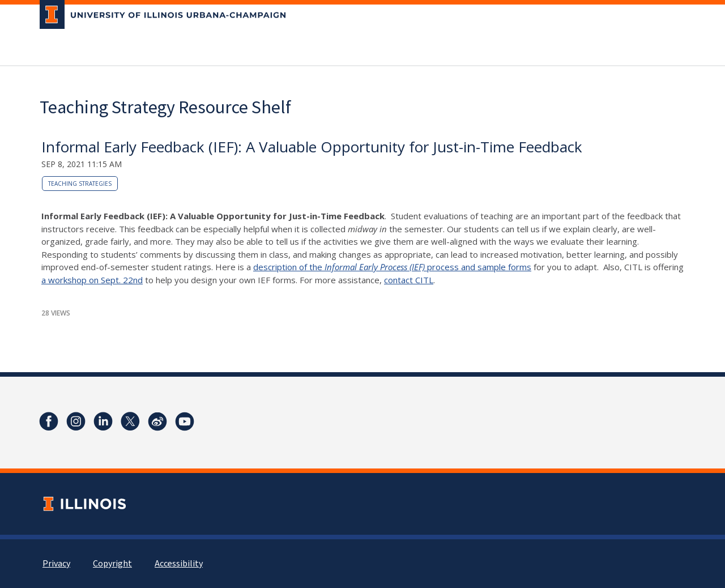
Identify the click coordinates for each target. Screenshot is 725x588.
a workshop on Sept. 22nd (92, 280)
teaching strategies (80, 184)
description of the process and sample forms (392, 267)
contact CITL (409, 280)
